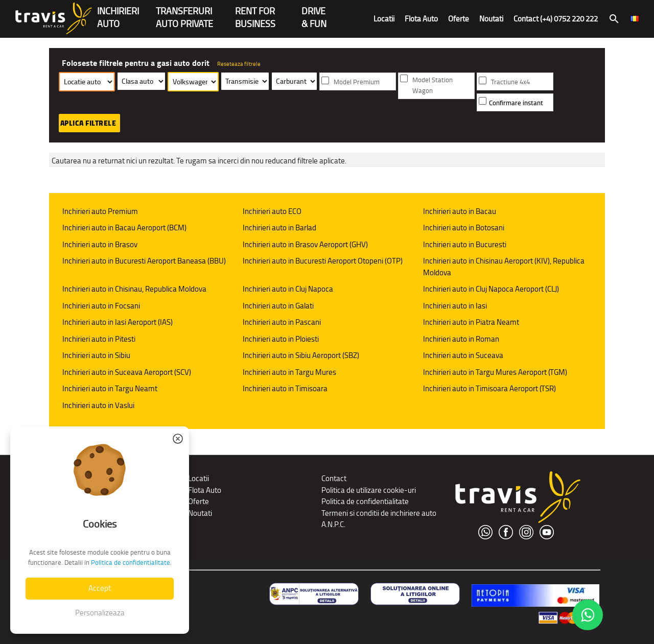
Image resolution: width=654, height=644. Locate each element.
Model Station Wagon (433, 85)
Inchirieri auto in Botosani (464, 228)
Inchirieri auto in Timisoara (285, 388)
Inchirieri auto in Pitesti (99, 339)
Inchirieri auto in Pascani (282, 322)
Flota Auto (421, 19)
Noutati (491, 19)
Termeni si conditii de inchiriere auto (379, 513)
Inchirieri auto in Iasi (455, 306)
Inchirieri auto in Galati (278, 306)
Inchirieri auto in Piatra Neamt (471, 322)
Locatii (384, 19)
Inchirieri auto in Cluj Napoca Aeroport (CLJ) (491, 289)
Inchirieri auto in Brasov (100, 244)
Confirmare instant (516, 103)
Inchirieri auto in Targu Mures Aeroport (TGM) (495, 372)
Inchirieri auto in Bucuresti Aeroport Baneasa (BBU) (144, 261)
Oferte (459, 19)
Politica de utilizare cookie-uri (369, 490)
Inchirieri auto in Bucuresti (465, 244)
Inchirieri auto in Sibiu (96, 355)
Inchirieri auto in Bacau (460, 211)
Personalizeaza (100, 613)
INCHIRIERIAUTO (118, 12)
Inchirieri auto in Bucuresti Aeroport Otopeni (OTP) (323, 261)
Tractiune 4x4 (510, 82)
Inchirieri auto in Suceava (463, 355)
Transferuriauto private (184, 12)
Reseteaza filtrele (239, 64)
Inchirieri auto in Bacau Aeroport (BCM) (124, 228)
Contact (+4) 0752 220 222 (556, 19)
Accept (100, 588)
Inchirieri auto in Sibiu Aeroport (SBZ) (301, 355)
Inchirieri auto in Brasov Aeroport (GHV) (305, 244)
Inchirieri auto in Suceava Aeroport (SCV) (127, 372)
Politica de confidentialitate (365, 501)
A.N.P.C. (333, 524)
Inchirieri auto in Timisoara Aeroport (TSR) (489, 388)
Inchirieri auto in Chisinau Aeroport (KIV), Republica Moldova (504, 267)
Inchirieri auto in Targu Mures (289, 372)
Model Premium (357, 82)
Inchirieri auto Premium (100, 211)
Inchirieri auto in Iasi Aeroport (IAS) (118, 322)
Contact (334, 478)
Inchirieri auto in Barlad (279, 228)
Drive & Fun (314, 12)
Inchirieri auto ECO (272, 211)
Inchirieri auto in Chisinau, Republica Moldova (134, 289)
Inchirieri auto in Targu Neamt (110, 388)
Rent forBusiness (255, 12)
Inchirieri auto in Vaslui (98, 405)
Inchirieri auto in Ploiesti (281, 339)
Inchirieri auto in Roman (461, 339)
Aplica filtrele (88, 123)
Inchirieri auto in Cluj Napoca (288, 289)
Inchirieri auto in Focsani (101, 306)
